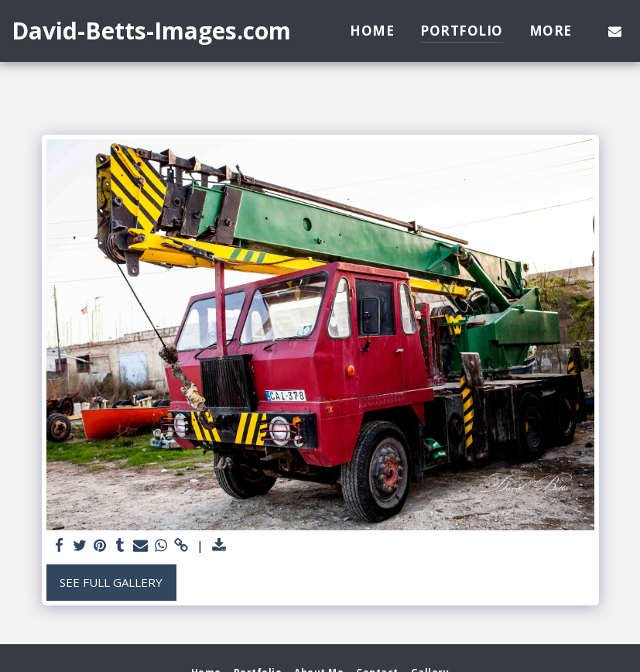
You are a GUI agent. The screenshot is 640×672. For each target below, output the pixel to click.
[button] (615, 31)
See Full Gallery (111, 582)
